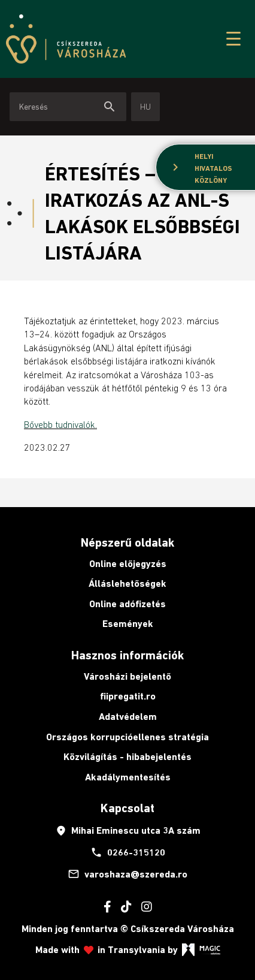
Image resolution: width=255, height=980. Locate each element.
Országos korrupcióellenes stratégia (127, 737)
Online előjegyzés (128, 564)
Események (128, 624)
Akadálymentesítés (128, 777)
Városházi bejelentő (127, 676)
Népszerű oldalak (127, 542)
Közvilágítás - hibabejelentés (127, 757)
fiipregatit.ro (128, 696)
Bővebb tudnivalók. (60, 424)
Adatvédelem (128, 717)
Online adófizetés (127, 604)
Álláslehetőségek (127, 584)
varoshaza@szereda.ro (127, 874)
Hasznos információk (127, 655)
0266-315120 (128, 852)
